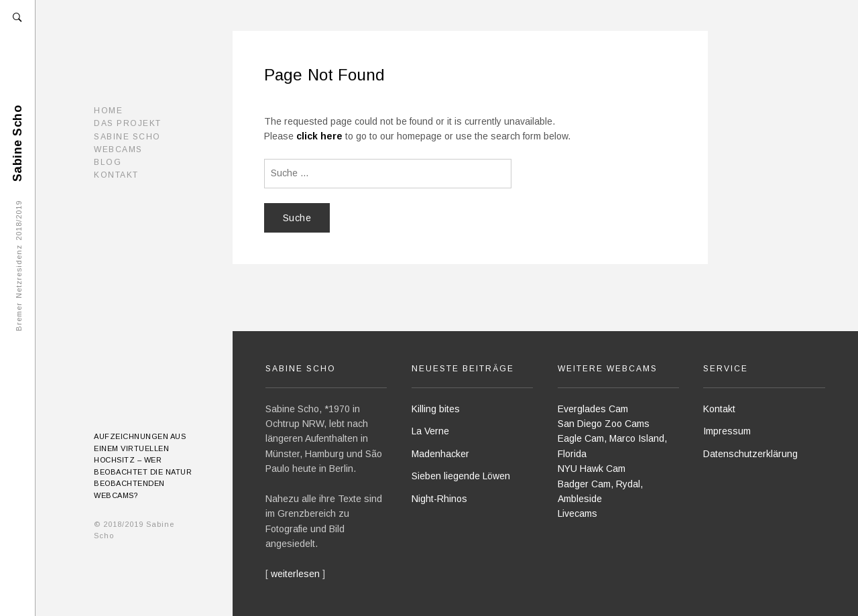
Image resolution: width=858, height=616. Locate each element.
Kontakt (116, 175)
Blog (108, 162)
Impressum (727, 431)
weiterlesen (295, 574)
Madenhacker (440, 454)
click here (319, 136)
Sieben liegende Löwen (461, 476)
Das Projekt (128, 123)
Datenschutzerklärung (750, 454)
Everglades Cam (593, 409)
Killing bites (436, 409)
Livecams (577, 513)
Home (108, 111)
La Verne (430, 431)
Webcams (118, 149)
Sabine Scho (127, 137)
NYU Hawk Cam (592, 469)
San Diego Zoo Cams (604, 424)
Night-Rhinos (439, 499)
